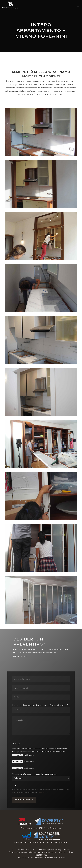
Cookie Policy (42, 849)
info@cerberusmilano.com (46, 858)
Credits (62, 858)
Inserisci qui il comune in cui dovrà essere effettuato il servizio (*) (41, 720)
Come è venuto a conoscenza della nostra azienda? (35, 774)
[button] (78, 6)
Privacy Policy (43, 792)
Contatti (67, 849)
